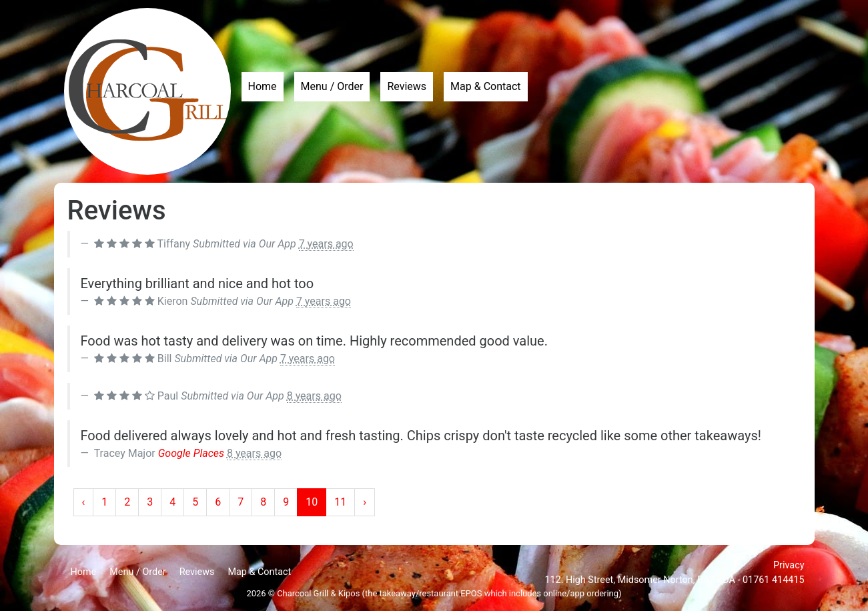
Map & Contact (485, 86)
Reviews (407, 86)
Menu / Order (332, 86)
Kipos (349, 593)
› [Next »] (365, 502)
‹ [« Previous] (84, 502)
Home (263, 86)
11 (340, 502)
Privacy (789, 565)
